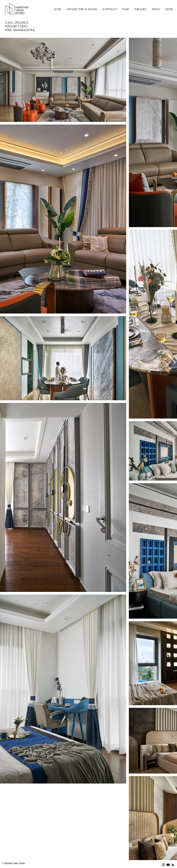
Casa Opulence (17, 23)
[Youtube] (168, 865)
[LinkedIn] (173, 865)
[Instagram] (163, 865)
